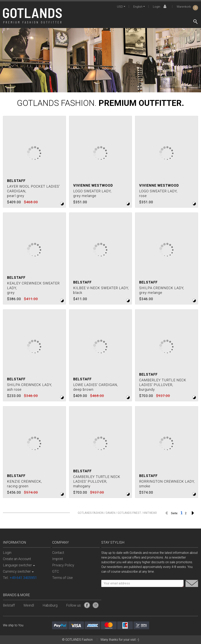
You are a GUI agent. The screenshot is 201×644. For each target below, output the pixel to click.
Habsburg (50, 605)
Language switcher (17, 565)
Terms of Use (63, 578)
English (138, 7)
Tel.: (20, 578)
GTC (56, 571)
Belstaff (9, 605)
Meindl (29, 605)
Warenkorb (187, 7)
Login (160, 7)
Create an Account (17, 559)
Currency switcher (17, 571)
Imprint (58, 559)
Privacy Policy (63, 565)
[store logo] (32, 16)
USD (120, 7)
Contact (58, 553)
